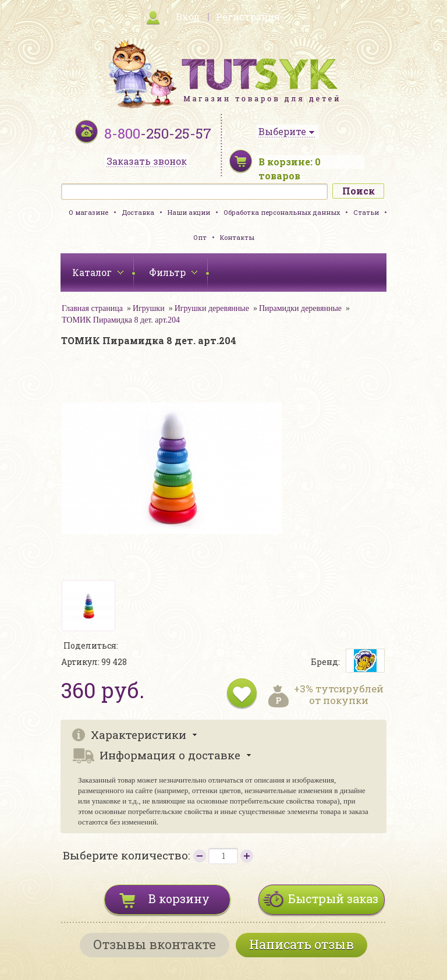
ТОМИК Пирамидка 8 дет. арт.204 (121, 320)
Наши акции (189, 212)
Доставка (138, 212)
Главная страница (92, 308)
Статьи (366, 212)
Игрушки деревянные (212, 308)
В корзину (179, 898)
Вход (188, 17)
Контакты (237, 237)
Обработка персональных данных (282, 212)
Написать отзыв (301, 944)
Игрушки (149, 308)
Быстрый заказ (333, 898)
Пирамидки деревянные (300, 308)
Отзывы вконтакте (155, 944)
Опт (200, 237)
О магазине (88, 212)
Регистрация (248, 17)
